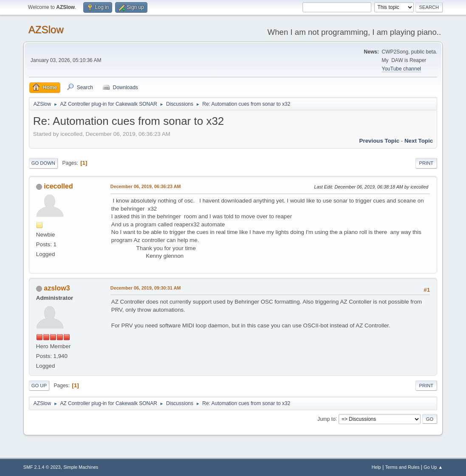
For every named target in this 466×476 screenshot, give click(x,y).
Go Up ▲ (433, 467)
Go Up (39, 386)
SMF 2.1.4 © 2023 (42, 467)
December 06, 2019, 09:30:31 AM (146, 288)
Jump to (326, 419)
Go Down (43, 163)
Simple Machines (81, 467)
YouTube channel (401, 69)
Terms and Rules (402, 467)
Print (426, 163)
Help (376, 467)
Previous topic (380, 141)
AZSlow (46, 30)
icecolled (58, 186)
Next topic (419, 141)
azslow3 (57, 288)
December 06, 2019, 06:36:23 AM (146, 186)
